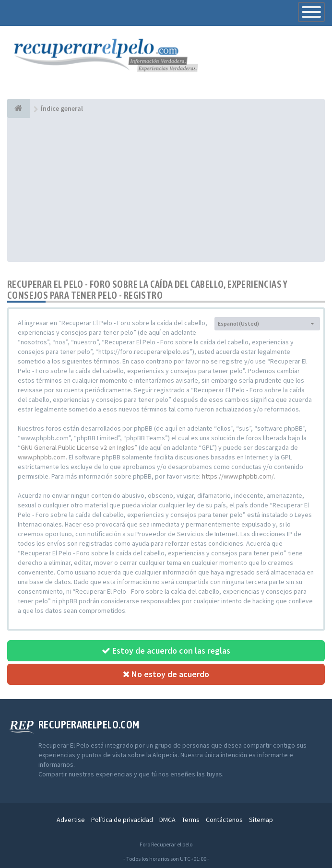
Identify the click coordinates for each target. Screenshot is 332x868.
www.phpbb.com (42, 457)
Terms (191, 820)
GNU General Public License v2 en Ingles (77, 447)
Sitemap (261, 820)
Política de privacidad (122, 820)
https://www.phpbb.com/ (238, 476)
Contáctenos (224, 820)
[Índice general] (18, 108)
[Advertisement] (166, 190)
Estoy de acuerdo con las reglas (166, 651)
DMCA (167, 820)
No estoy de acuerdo (166, 674)
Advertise (71, 820)
